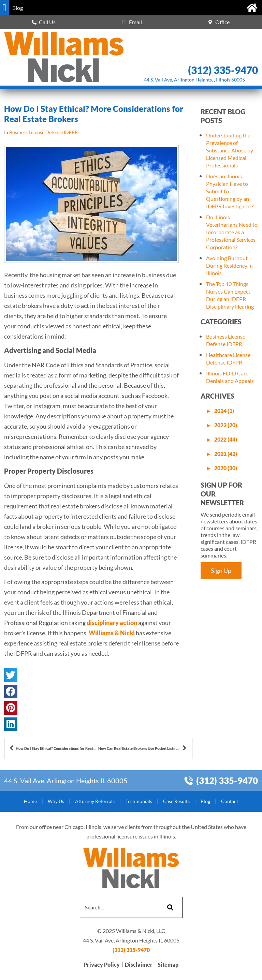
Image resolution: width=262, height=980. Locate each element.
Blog (205, 801)
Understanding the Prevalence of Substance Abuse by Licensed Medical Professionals (230, 150)
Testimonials (139, 801)
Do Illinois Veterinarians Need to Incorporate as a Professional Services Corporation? (232, 232)
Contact (230, 801)
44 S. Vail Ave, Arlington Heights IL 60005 (66, 781)
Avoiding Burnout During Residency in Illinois (229, 265)
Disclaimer (139, 964)
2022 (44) (226, 439)
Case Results (176, 801)
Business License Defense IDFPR (43, 132)
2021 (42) (226, 454)
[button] (4, 8)
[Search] (169, 907)
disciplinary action (112, 623)
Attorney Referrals (95, 801)
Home (30, 801)
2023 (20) (226, 425)
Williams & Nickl (112, 633)
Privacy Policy (102, 964)
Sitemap (168, 964)
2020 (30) (226, 468)
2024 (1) (224, 411)
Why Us (56, 801)
